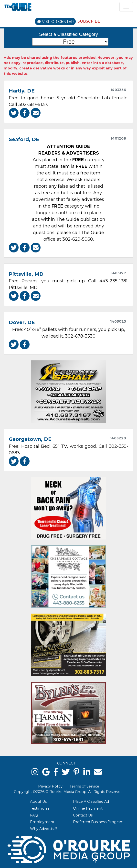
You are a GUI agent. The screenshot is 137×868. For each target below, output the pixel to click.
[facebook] (56, 772)
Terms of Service (84, 786)
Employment (42, 822)
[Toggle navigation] (126, 7)
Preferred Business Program (98, 822)
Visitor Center (55, 21)
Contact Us (83, 815)
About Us (38, 802)
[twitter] (66, 772)
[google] (46, 772)
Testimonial (40, 808)
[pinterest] (76, 772)
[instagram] (35, 772)
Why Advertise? (44, 829)
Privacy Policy (50, 786)
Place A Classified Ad (91, 802)
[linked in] (87, 772)
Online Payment (88, 808)
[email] (98, 772)
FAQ (34, 815)
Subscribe (89, 21)
